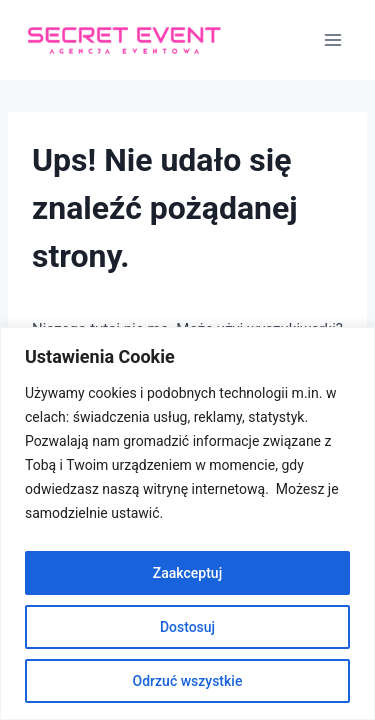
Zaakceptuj (187, 573)
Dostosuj (187, 627)
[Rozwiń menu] (332, 39)
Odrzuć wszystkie (188, 681)
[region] (187, 523)
